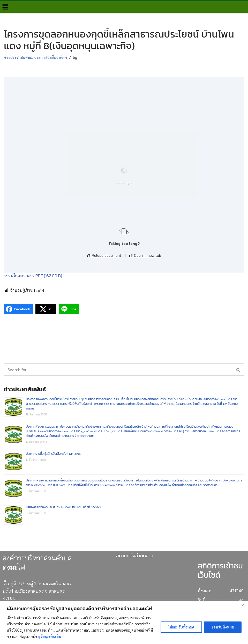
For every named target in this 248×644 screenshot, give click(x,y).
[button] (5, 7)
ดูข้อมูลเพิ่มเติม (50, 636)
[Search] (238, 370)
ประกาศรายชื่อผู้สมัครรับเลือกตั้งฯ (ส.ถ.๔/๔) (54, 454)
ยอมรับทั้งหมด (223, 627)
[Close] (243, 605)
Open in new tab (145, 255)
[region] (124, 622)
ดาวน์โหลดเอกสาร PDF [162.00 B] (33, 276)
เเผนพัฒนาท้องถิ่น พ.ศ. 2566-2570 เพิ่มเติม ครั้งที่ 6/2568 (63, 507)
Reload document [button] (104, 255)
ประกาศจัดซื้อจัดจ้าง (50, 57)
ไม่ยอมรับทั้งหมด (181, 627)
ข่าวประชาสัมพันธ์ (18, 57)
